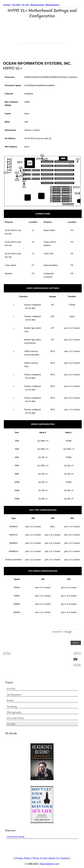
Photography (14, 712)
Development (14, 695)
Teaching (12, 706)
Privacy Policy (23, 858)
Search (65, 858)
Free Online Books (16, 837)
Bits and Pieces (15, 718)
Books (10, 701)
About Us (54, 858)
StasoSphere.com (49, 864)
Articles (11, 689)
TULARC (11, 724)
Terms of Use (40, 858)
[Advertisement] (42, 36)
